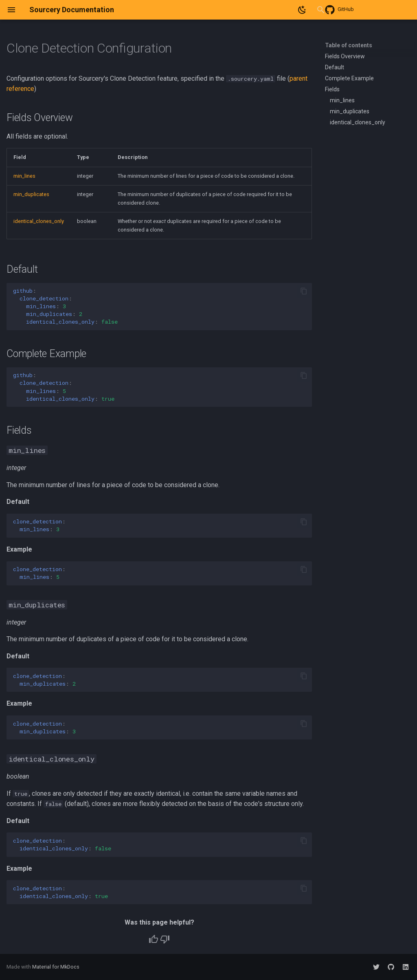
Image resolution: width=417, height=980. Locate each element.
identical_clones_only (39, 221)
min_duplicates (31, 194)
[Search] (264, 10)
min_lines (24, 176)
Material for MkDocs (56, 967)
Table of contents (349, 45)
